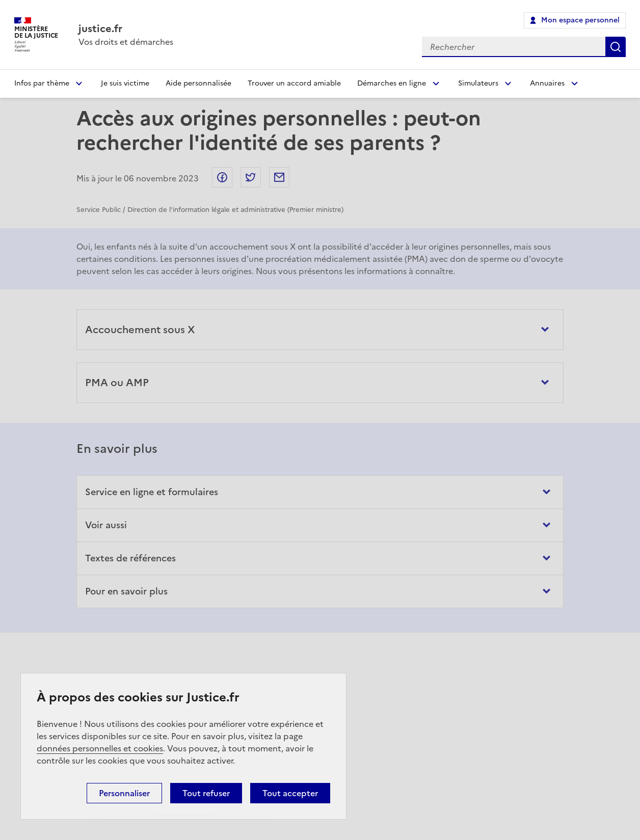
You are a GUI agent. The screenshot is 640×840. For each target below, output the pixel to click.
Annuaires (547, 83)
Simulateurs (478, 83)
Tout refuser (206, 793)
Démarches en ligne (392, 83)
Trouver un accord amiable (294, 83)
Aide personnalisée (198, 83)
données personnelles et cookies (100, 748)
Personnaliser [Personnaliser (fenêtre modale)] (124, 793)
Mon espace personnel (580, 20)
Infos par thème (42, 83)
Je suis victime (125, 83)
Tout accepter (290, 793)
